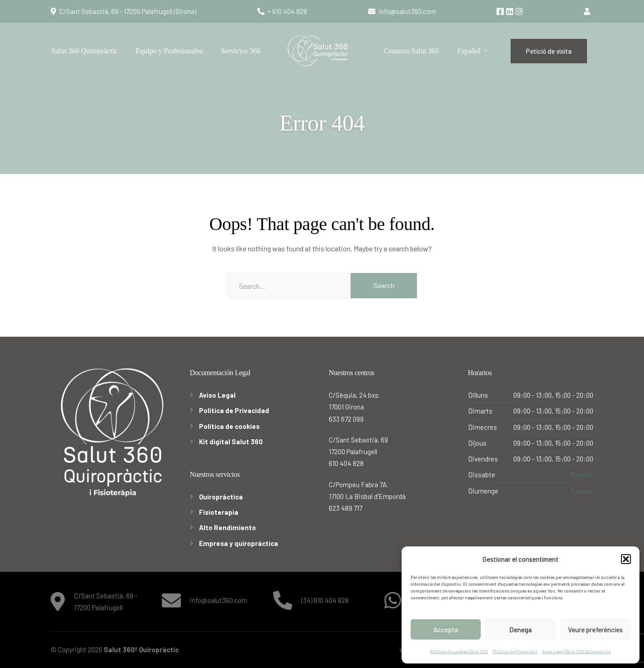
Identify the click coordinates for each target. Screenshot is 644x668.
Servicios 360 (241, 51)
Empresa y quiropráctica (239, 543)
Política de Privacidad (515, 651)
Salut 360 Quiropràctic (85, 51)
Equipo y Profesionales (169, 51)
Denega (521, 630)
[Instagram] (519, 12)
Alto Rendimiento (227, 527)
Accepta (446, 630)
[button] (626, 559)
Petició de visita (549, 51)
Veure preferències (595, 630)
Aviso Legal (217, 395)
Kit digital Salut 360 (231, 442)
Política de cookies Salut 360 (459, 651)
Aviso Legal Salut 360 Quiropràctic (576, 651)
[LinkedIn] (510, 12)
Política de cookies (229, 426)
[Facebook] (501, 12)
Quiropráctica (221, 497)
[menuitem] (473, 51)
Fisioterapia (219, 512)
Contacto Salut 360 (411, 51)
